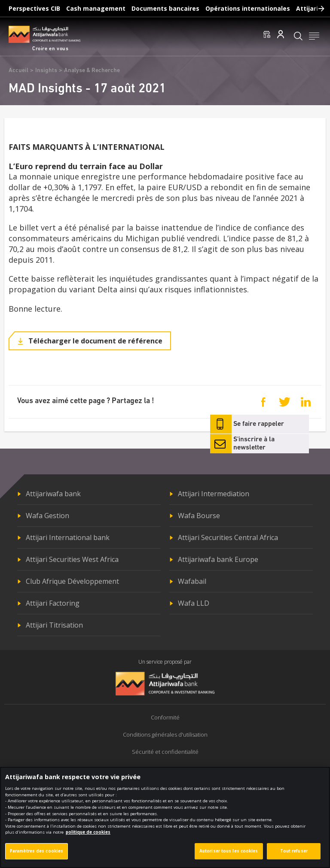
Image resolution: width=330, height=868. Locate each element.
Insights (46, 71)
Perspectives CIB (34, 8)
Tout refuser (294, 852)
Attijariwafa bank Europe (218, 559)
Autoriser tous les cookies (229, 852)
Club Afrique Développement (72, 581)
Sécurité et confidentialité (165, 752)
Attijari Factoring (53, 603)
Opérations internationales (248, 8)
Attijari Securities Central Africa (228, 537)
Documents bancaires (165, 8)
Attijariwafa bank (53, 494)
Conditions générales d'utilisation (165, 734)
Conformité (165, 717)
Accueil (18, 71)
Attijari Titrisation (54, 625)
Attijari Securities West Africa (72, 559)
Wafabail (192, 581)
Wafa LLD (194, 603)
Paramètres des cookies (37, 852)
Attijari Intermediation (214, 494)
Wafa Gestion (47, 516)
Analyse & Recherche (92, 71)
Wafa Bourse (199, 516)
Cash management (96, 8)
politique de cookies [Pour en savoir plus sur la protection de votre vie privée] (88, 833)
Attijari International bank (68, 537)
